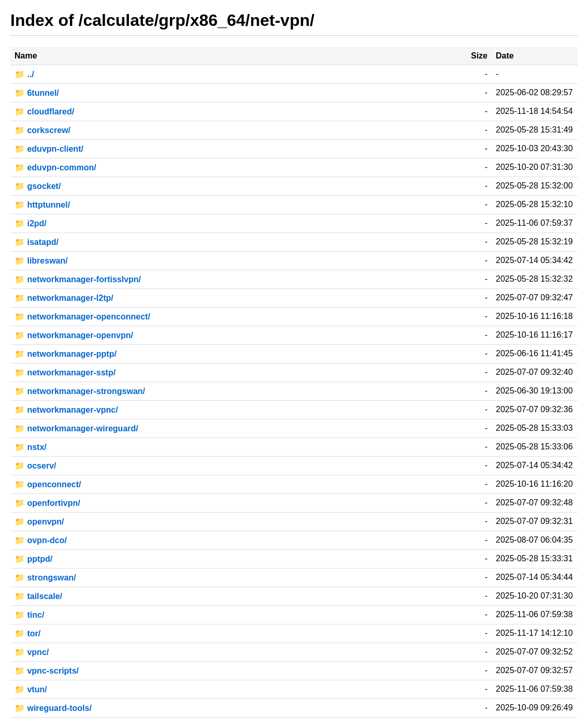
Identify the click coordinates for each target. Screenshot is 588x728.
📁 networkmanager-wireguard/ (76, 428)
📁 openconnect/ (48, 484)
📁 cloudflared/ (44, 112)
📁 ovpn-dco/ (41, 540)
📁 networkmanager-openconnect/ (82, 317)
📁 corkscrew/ (42, 130)
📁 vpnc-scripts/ (47, 671)
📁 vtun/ (31, 689)
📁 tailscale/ (38, 596)
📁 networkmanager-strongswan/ (80, 391)
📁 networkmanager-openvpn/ (74, 335)
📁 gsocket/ (38, 186)
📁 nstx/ (31, 447)
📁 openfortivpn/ (47, 503)
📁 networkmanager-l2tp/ (64, 298)
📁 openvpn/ (39, 522)
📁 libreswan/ (41, 261)
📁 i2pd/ (31, 223)
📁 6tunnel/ (37, 93)
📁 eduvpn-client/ (49, 149)
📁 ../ (24, 74)
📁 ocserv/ (35, 466)
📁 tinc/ (29, 615)
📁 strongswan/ (45, 578)
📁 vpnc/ (32, 652)
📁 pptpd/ (33, 559)
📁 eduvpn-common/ (55, 168)
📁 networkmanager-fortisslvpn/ (78, 279)
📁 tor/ (27, 634)
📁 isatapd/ (37, 242)
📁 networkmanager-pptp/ (66, 354)
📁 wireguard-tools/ (53, 708)
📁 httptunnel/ (42, 205)
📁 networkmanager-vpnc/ (66, 410)
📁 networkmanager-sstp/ (65, 373)
